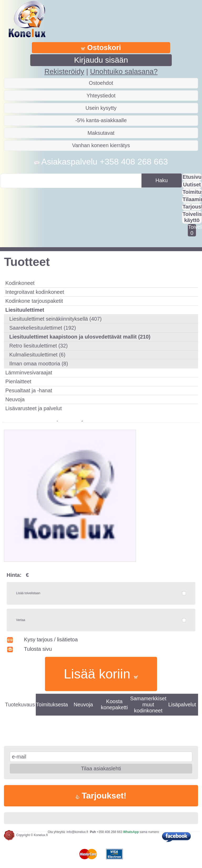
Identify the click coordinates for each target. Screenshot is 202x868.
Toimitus (192, 192)
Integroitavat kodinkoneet (35, 292)
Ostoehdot (101, 83)
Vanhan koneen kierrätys (101, 145)
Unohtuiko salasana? (124, 71)
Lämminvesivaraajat (29, 373)
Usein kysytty (101, 108)
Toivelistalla (192, 230)
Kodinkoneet (20, 283)
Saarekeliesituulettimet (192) (42, 328)
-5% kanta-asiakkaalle (101, 120)
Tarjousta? (192, 207)
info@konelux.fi (77, 832)
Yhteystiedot (101, 96)
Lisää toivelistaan (28, 593)
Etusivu (192, 177)
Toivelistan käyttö (192, 217)
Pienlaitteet (18, 381)
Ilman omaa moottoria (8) (39, 364)
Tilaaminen (192, 199)
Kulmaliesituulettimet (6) (37, 355)
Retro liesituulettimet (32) (38, 346)
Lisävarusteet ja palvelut (34, 408)
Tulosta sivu (29, 649)
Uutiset (192, 185)
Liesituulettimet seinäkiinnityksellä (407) (55, 319)
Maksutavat (101, 133)
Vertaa (21, 620)
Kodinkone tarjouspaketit (34, 301)
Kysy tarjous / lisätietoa (42, 639)
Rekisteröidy (64, 71)
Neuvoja (15, 399)
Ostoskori (101, 48)
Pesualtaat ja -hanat (29, 390)
